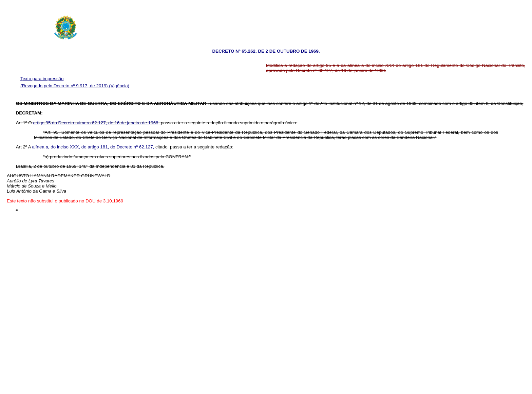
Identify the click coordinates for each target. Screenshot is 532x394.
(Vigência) (119, 86)
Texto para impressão (42, 79)
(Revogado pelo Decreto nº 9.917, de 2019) (65, 86)
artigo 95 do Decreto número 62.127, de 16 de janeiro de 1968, (97, 123)
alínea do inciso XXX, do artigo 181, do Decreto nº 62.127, (94, 147)
